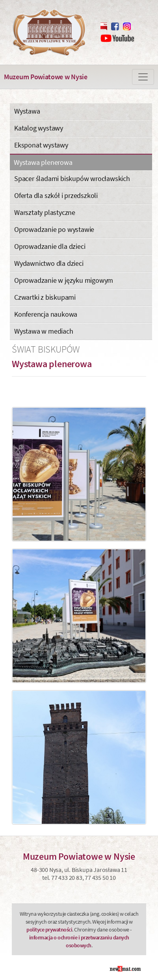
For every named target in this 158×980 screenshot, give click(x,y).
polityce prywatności (49, 930)
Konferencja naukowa (46, 314)
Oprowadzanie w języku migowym (64, 280)
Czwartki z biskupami (45, 297)
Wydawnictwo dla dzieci (49, 263)
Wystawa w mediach (44, 331)
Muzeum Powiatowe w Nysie (46, 77)
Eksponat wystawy (41, 145)
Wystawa (27, 111)
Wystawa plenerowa (43, 162)
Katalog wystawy (39, 128)
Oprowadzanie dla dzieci (50, 246)
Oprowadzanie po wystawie (54, 229)
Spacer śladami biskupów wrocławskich (72, 178)
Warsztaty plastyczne (45, 212)
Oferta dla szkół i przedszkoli (56, 195)
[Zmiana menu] (143, 77)
